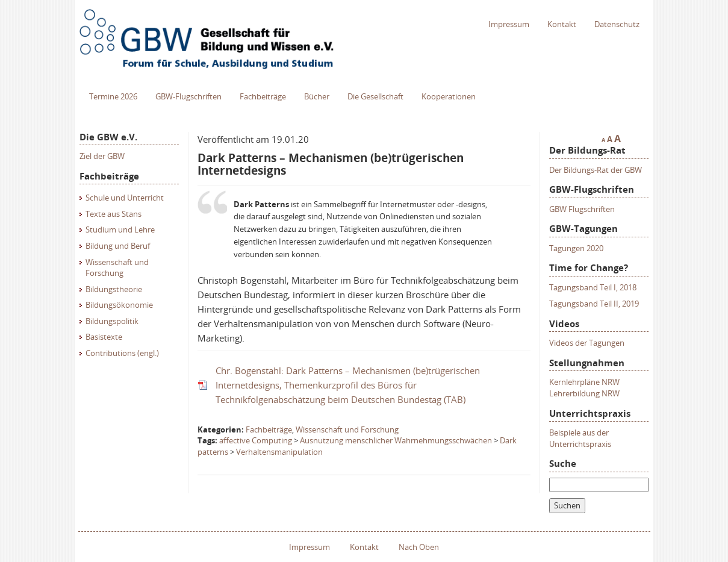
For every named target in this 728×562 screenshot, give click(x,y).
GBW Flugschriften (582, 209)
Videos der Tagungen (587, 343)
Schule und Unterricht (125, 198)
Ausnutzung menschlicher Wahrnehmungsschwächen (396, 440)
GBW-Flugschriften (188, 96)
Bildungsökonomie (119, 305)
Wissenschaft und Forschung (117, 268)
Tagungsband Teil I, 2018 (593, 287)
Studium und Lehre (120, 229)
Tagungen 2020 (576, 248)
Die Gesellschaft (375, 96)
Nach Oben (419, 547)
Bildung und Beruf (118, 246)
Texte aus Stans (114, 214)
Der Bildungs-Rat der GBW (596, 170)
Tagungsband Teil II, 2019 (594, 304)
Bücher (317, 96)
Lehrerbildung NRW (584, 393)
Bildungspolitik (112, 321)
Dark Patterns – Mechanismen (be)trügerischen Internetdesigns (331, 164)
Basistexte (104, 337)
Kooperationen (449, 96)
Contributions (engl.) (122, 353)
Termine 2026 (113, 96)
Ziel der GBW (102, 156)
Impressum (509, 24)
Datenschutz (617, 24)
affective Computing (256, 440)
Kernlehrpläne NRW (584, 382)
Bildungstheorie (114, 289)
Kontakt (562, 24)
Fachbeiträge (263, 96)
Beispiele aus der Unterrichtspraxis (580, 438)
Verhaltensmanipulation (279, 452)
